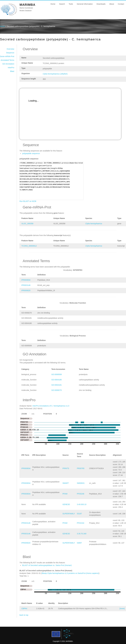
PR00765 (81, 468)
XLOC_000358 (27, 224)
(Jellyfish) (55, 74)
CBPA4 (24, 608)
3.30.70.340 (82, 534)
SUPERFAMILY (69, 514)
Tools (71, 4)
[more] (122, 608)
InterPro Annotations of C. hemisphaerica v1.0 (51, 406)
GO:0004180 (57, 380)
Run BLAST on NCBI (28, 201)
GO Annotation (8, 64)
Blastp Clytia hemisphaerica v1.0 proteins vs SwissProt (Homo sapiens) (70, 573)
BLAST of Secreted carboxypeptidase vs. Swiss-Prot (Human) (47, 565)
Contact (121, 4)
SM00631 (81, 483)
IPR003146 (26, 285)
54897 (79, 543)
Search (62, 4)
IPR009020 (26, 290)
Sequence (10, 53)
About (112, 4)
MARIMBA (27, 5)
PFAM (65, 494)
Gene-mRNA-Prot (7, 56)
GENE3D (66, 504)
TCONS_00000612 (29, 246)
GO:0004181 (57, 385)
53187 (79, 514)
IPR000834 (26, 280)
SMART (66, 483)
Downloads (101, 4)
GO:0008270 (57, 390)
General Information (85, 4)
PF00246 (81, 494)
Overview (10, 49)
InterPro (11, 68)
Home (53, 4)
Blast (12, 71)
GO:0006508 (57, 374)
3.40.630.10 (82, 504)
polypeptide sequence (31, 153)
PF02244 (81, 523)
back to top (24, 615)
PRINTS (66, 468)
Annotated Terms (7, 60)
